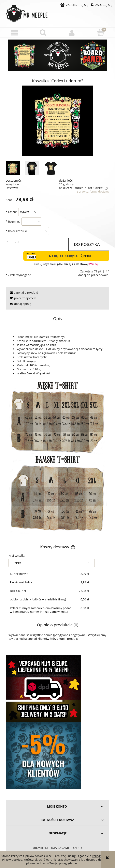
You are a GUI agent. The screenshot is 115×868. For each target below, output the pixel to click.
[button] (14, 33)
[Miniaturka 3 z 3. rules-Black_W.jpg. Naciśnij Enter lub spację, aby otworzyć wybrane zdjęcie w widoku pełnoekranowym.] (51, 168)
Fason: (11, 212)
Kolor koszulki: (17, 231)
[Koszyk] (101, 32)
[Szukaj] (43, 32)
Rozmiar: (13, 221)
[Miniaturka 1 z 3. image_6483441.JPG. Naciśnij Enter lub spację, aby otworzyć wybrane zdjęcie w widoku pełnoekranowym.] (13, 168)
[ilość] (10, 242)
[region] (57, 55)
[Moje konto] (72, 33)
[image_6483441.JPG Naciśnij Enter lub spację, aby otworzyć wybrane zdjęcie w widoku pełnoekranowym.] (58, 121)
